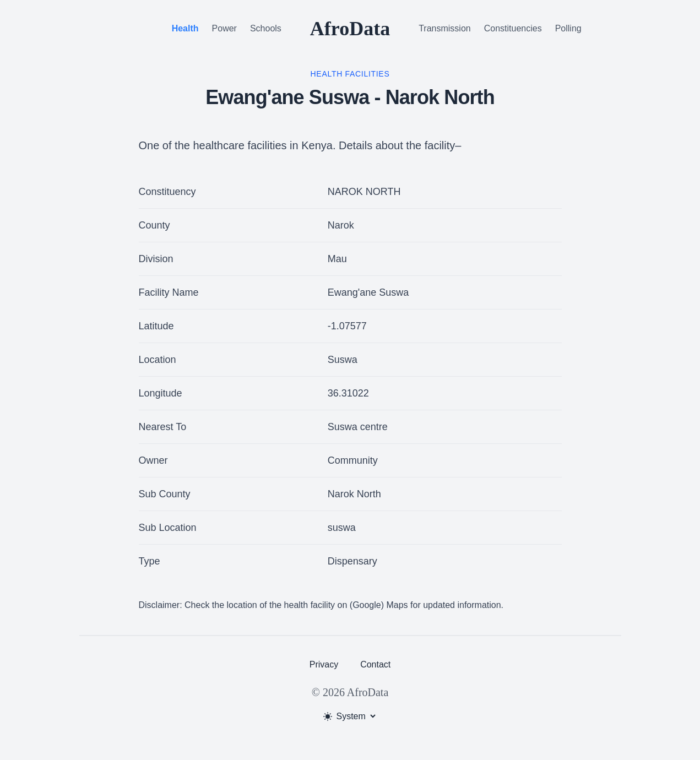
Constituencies (513, 28)
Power (224, 28)
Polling (568, 28)
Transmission (445, 28)
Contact (375, 664)
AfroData (350, 29)
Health (185, 28)
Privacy (324, 664)
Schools (266, 28)
